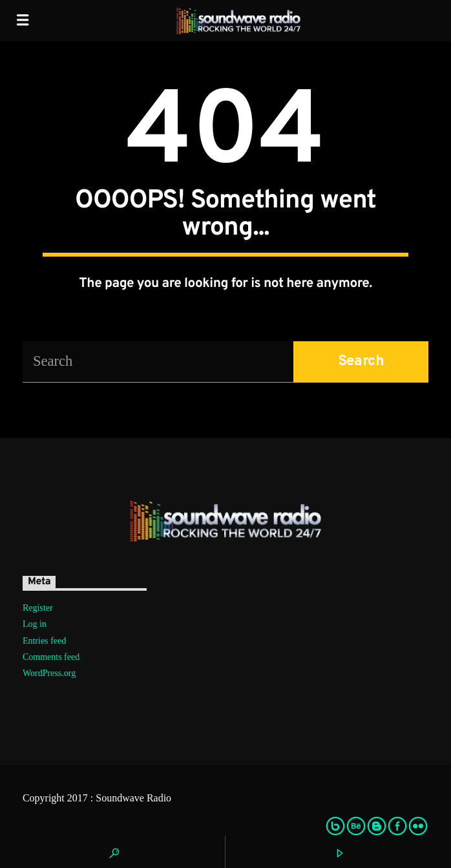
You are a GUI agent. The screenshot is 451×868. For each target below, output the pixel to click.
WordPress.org (49, 673)
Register (38, 608)
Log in (35, 624)
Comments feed (51, 657)
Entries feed (44, 641)
